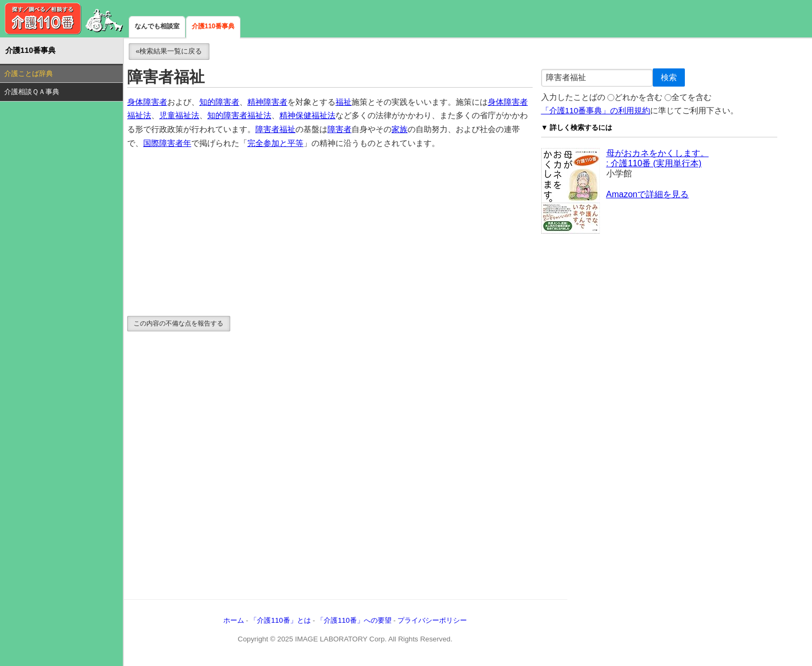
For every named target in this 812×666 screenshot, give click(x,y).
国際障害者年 (167, 143)
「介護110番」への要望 (354, 620)
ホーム (234, 620)
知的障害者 (219, 102)
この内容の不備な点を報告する (178, 323)
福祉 (343, 102)
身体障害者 (147, 102)
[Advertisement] (330, 233)
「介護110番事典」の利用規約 (596, 111)
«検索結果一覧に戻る (169, 51)
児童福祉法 (179, 115)
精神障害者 (267, 102)
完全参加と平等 (275, 143)
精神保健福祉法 (307, 115)
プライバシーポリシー (432, 620)
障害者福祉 (275, 129)
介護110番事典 (213, 26)
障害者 (339, 129)
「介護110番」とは (280, 620)
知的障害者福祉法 (239, 115)
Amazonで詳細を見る (648, 194)
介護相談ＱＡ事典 (32, 92)
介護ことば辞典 (29, 73)
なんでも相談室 (157, 26)
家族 (400, 129)
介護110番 (64, 19)
